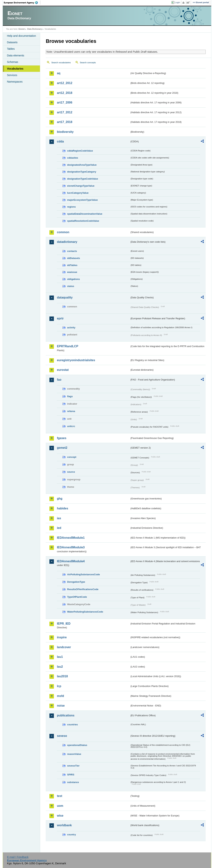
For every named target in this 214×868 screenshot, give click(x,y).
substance (73, 782)
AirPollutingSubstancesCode (83, 574)
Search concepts (88, 63)
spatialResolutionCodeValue (83, 221)
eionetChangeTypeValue (81, 186)
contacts (72, 251)
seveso (62, 736)
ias (59, 518)
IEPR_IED (64, 624)
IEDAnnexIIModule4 (71, 561)
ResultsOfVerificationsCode (83, 589)
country (71, 835)
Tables (11, 49)
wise (60, 816)
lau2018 (62, 676)
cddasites (73, 158)
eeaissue (72, 272)
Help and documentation (21, 36)
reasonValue (74, 754)
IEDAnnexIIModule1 (71, 538)
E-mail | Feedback (18, 857)
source (71, 472)
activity (71, 328)
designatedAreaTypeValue (82, 165)
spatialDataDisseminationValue (85, 214)
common (63, 232)
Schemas (12, 62)
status (71, 286)
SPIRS (71, 775)
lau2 (60, 667)
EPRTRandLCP (68, 346)
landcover (64, 647)
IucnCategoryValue (78, 193)
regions (71, 207)
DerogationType (76, 582)
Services (12, 75)
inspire (62, 637)
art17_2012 (65, 112)
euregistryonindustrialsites (76, 360)
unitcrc (71, 426)
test (59, 796)
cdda (60, 141)
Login (177, 2)
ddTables (72, 265)
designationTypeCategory (82, 172)
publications (66, 715)
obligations (73, 279)
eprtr (60, 318)
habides (62, 508)
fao (59, 380)
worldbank (64, 825)
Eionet (22, 29)
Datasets (12, 42)
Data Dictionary (35, 29)
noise (61, 706)
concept (72, 457)
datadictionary (67, 242)
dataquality (65, 297)
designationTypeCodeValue (82, 179)
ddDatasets (73, 258)
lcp (59, 686)
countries (72, 725)
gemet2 (62, 448)
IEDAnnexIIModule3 (71, 547)
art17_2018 (65, 122)
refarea (71, 411)
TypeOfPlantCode (77, 597)
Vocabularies (15, 69)
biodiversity (65, 132)
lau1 (60, 657)
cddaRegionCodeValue (80, 151)
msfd (60, 696)
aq (59, 73)
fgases (62, 438)
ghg (60, 499)
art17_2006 (65, 102)
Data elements (16, 55)
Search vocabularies (61, 63)
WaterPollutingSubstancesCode (85, 612)
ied (59, 528)
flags (70, 396)
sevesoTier (73, 766)
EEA (22, 3)
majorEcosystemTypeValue (82, 200)
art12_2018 (65, 93)
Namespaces (15, 82)
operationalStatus (77, 745)
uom (60, 806)
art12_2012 (65, 83)
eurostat (63, 370)
